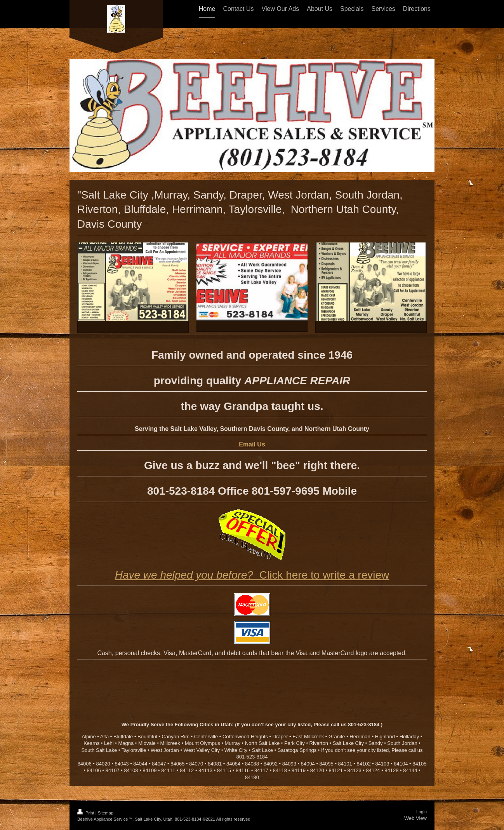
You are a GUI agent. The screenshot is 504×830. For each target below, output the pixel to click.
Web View (415, 818)
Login (421, 812)
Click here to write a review (252, 575)
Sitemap (106, 813)
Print (86, 813)
